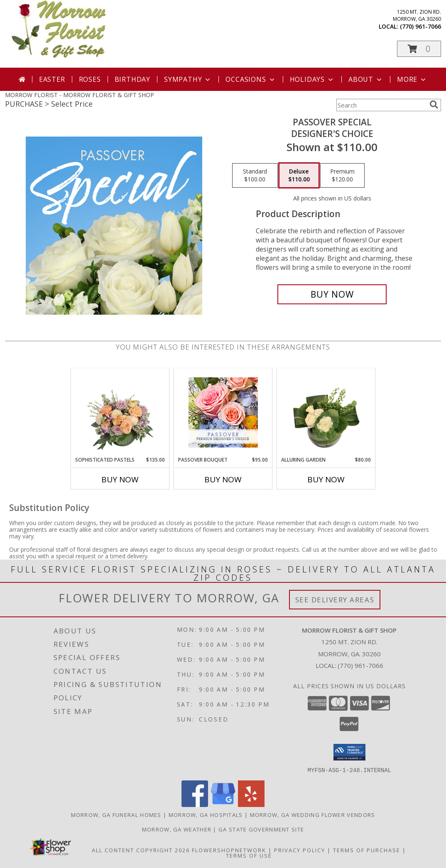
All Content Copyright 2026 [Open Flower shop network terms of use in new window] (141, 850)
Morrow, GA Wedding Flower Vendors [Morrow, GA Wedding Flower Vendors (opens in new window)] (313, 814)
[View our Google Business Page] (223, 804)
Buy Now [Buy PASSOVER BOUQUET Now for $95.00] (223, 479)
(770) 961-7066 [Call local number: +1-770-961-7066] (420, 26)
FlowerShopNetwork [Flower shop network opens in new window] (229, 850)
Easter (52, 79)
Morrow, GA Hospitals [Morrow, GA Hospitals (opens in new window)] (206, 814)
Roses (90, 79)
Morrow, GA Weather (177, 829)
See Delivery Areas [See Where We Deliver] (335, 600)
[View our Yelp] (251, 804)
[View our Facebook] (195, 804)
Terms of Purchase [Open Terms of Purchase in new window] (367, 850)
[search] (434, 105)
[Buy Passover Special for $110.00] (332, 294)
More (412, 79)
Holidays (312, 79)
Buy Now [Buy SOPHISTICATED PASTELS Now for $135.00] (120, 479)
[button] (419, 49)
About (366, 79)
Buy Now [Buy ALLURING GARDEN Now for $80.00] (326, 479)
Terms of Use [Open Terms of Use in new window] (249, 855)
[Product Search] (381, 105)
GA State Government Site (261, 829)
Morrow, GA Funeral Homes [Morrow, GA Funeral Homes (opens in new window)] (116, 814)
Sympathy (188, 79)
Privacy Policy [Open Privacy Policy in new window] (300, 850)
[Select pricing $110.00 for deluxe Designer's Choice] (299, 176)
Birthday (132, 79)
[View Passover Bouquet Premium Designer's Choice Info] (223, 412)
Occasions (251, 79)
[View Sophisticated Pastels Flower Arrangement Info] (120, 412)
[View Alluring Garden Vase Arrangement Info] (326, 412)
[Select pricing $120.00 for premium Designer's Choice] (342, 176)
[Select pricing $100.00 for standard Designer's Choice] (255, 176)
